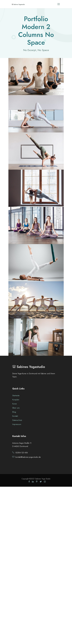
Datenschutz (17, 420)
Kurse (14, 404)
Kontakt (15, 416)
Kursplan (16, 400)
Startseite (16, 395)
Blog (14, 412)
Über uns (16, 408)
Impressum (17, 424)
